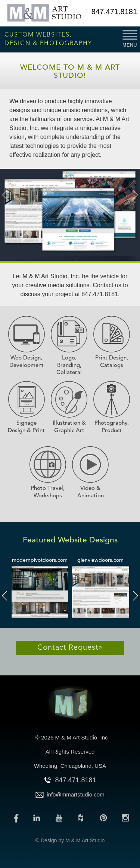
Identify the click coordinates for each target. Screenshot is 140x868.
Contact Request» (70, 648)
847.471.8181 (114, 12)
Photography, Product (112, 427)
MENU (130, 45)
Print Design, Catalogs (112, 362)
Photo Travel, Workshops (48, 492)
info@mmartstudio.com (75, 794)
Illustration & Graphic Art (69, 427)
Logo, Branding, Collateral (69, 365)
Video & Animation (91, 492)
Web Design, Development (27, 362)
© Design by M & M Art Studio (70, 840)
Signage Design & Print (26, 427)
